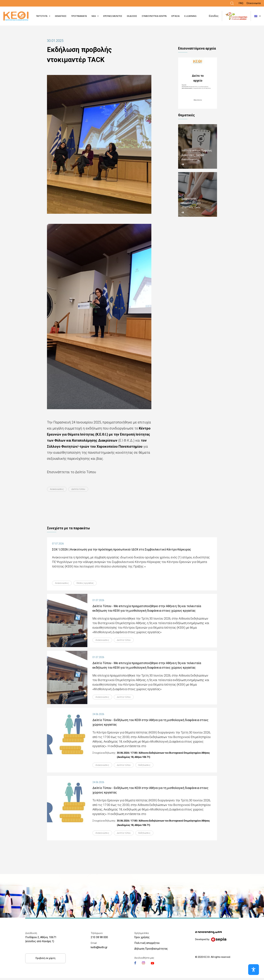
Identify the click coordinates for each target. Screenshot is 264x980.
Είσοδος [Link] (214, 16)
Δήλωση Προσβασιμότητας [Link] (151, 951)
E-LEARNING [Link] (190, 16)
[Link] (232, 3)
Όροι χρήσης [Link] (142, 939)
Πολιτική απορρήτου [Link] (147, 945)
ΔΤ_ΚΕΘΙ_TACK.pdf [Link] (198, 83)
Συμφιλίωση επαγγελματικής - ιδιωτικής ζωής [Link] (192, 203)
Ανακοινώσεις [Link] (58, 489)
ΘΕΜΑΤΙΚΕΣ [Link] (61, 16)
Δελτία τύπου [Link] (82, 489)
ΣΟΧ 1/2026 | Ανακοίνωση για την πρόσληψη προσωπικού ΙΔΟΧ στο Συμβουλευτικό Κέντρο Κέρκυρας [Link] (122, 550)
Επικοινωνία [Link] (254, 3)
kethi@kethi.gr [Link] (99, 949)
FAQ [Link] (241, 3)
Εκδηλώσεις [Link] (151, 766)
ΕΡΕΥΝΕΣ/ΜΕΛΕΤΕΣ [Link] (113, 16)
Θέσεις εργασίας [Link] (89, 583)
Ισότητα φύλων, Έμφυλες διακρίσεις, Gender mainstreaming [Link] (197, 155)
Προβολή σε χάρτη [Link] (45, 960)
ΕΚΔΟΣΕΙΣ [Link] (132, 16)
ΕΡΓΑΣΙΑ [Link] (176, 16)
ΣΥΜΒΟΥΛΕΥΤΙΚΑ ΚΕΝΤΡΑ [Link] (154, 16)
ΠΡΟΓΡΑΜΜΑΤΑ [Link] (79, 16)
